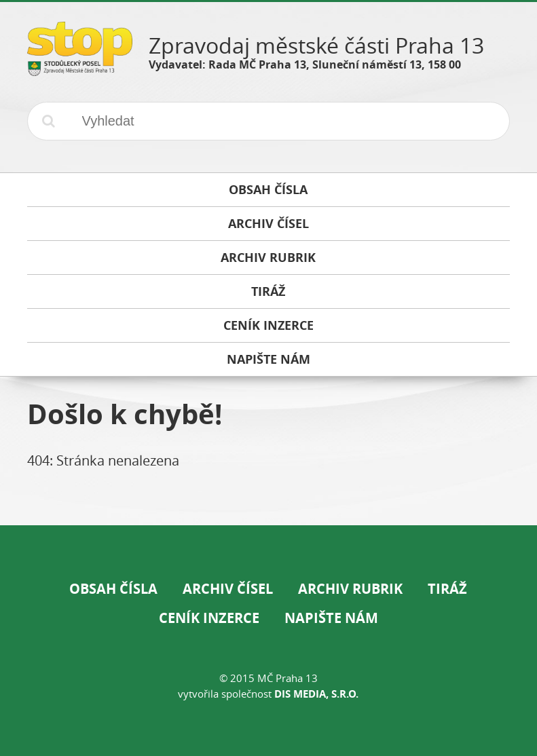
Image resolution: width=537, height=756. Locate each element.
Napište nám (331, 618)
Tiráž (447, 589)
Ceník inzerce (209, 618)
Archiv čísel (228, 589)
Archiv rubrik (350, 589)
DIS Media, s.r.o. (316, 694)
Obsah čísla (113, 589)
